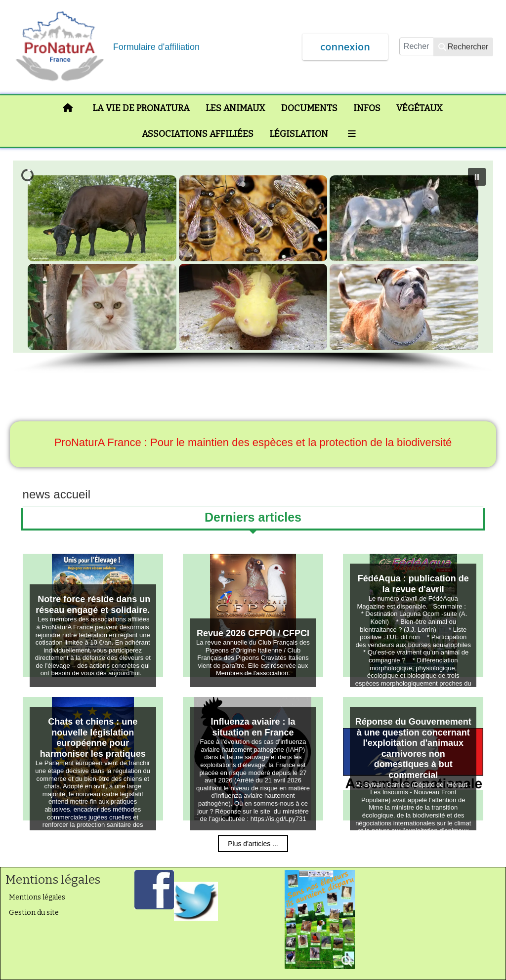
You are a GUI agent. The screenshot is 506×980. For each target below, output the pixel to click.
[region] (253, 267)
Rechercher (464, 47)
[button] (477, 177)
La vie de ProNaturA (141, 108)
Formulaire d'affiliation (156, 47)
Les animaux (235, 108)
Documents (309, 108)
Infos (367, 108)
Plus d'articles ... (253, 844)
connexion (345, 47)
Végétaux (420, 108)
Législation (299, 134)
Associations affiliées (198, 134)
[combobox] (417, 46)
